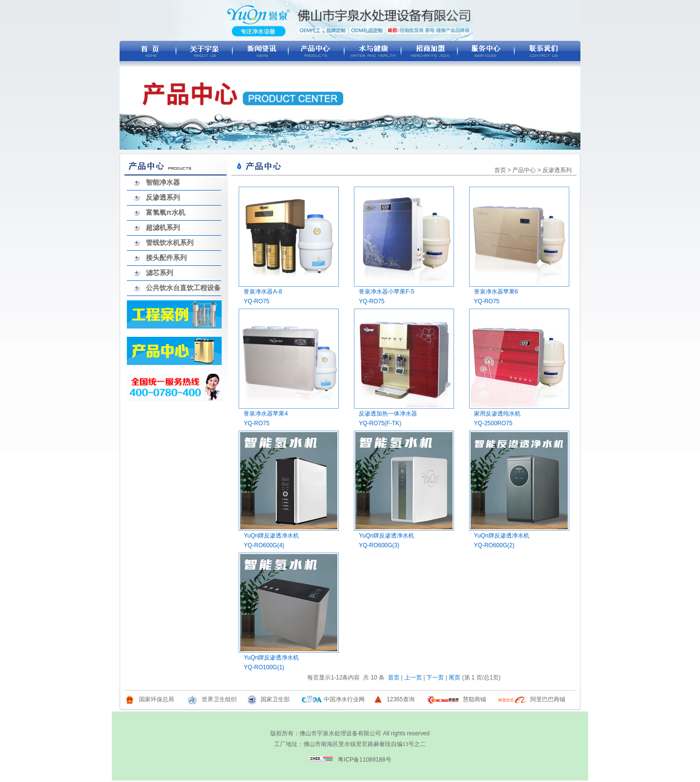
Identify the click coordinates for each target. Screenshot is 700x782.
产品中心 (524, 170)
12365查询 (400, 699)
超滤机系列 (163, 227)
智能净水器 (163, 182)
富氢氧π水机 (166, 212)
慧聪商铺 (474, 699)
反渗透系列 (163, 197)
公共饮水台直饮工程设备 (183, 288)
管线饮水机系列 (170, 243)
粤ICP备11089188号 (364, 760)
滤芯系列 (159, 273)
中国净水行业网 (344, 699)
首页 (500, 170)
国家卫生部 (275, 699)
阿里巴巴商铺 (548, 699)
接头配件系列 (166, 258)
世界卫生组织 (219, 699)
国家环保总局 (157, 699)
